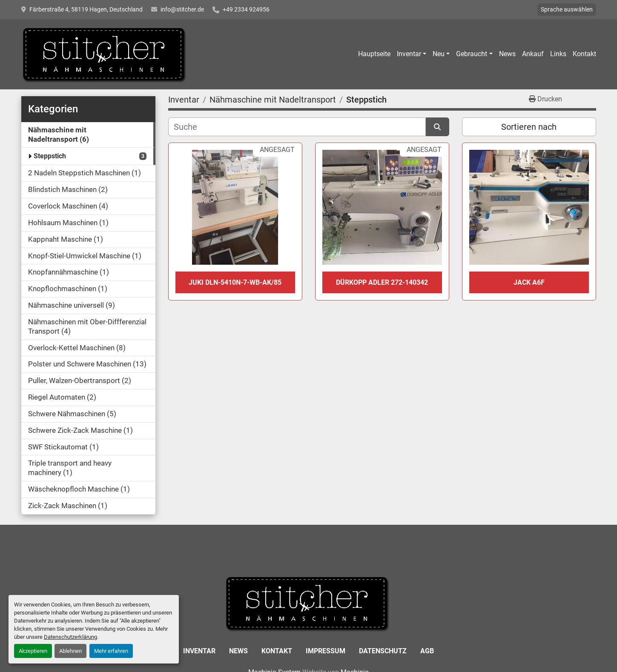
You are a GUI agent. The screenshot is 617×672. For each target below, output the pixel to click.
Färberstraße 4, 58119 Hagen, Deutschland (86, 9)
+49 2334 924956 (246, 9)
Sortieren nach (529, 127)
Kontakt (584, 54)
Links (558, 54)
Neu (439, 54)
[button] (412, 54)
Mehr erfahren (111, 651)
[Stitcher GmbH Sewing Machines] (308, 602)
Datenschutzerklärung (70, 637)
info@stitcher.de (182, 9)
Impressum (326, 651)
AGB (427, 651)
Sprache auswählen (567, 9)
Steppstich (50, 156)
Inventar (409, 54)
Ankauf (533, 54)
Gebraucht (472, 54)
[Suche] (297, 127)
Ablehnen (70, 651)
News (507, 54)
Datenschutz (383, 651)
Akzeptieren (33, 651)
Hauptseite (374, 54)
